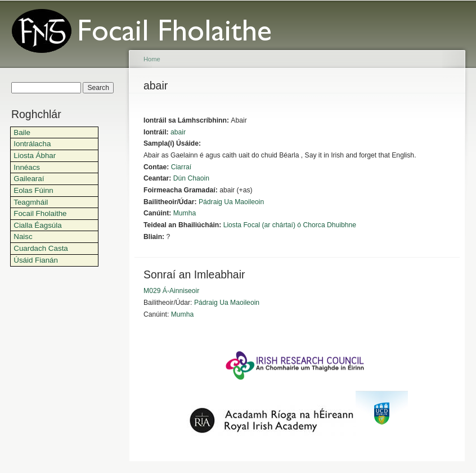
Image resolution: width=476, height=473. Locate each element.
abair (178, 132)
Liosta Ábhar (35, 156)
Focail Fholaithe (40, 213)
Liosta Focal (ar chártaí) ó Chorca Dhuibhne (290, 225)
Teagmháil (31, 202)
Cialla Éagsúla (37, 225)
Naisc (23, 236)
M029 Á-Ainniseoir (171, 291)
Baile (22, 132)
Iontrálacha (32, 144)
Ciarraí (181, 167)
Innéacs (27, 167)
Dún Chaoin (191, 178)
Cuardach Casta (41, 248)
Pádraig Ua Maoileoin (231, 202)
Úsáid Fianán (36, 260)
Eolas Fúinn (33, 190)
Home (152, 59)
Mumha (185, 213)
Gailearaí (29, 179)
